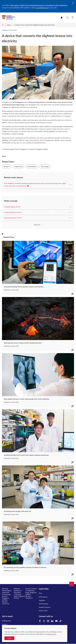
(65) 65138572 (29, 597)
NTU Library (43, 597)
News (9, 25)
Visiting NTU (6, 621)
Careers (5, 624)
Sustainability (32, 166)
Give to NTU (43, 611)
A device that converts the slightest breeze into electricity (35, 25)
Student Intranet (45, 607)
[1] (45, 143)
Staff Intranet (43, 604)
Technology (45, 166)
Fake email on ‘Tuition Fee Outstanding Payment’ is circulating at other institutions (39, 5)
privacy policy (52, 634)
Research (7, 166)
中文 (40, 593)
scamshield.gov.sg (42, 8)
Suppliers (42, 600)
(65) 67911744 (6, 603)
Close (9, 638)
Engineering (18, 166)
